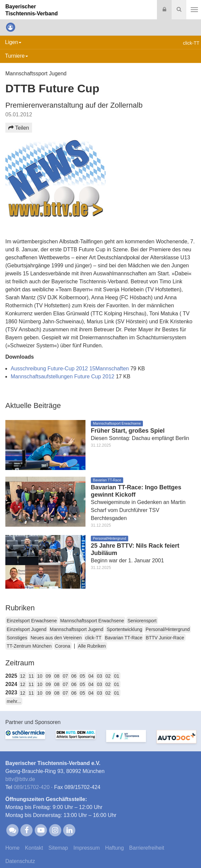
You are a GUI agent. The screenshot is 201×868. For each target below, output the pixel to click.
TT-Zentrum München (29, 646)
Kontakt (34, 848)
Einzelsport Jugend (27, 629)
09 (48, 676)
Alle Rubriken (92, 646)
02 (108, 676)
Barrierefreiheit (147, 848)
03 (99, 676)
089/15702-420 (32, 787)
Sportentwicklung (124, 629)
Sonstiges (17, 638)
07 (65, 676)
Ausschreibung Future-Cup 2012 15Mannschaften (70, 368)
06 (74, 676)
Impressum (87, 848)
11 (31, 676)
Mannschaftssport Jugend (76, 629)
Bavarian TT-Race (124, 638)
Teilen (19, 128)
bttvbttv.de (20, 779)
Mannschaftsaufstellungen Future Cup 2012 (63, 376)
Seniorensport (142, 621)
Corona (63, 646)
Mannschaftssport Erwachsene (92, 621)
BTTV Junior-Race (165, 638)
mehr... (14, 701)
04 (91, 676)
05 (82, 676)
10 (40, 676)
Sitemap (58, 848)
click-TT (93, 638)
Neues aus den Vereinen (56, 638)
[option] (25, 740)
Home (13, 848)
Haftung (115, 848)
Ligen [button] (13, 42)
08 (57, 676)
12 (23, 676)
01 (117, 676)
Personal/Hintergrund (168, 629)
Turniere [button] (17, 56)
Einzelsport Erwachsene (32, 621)
